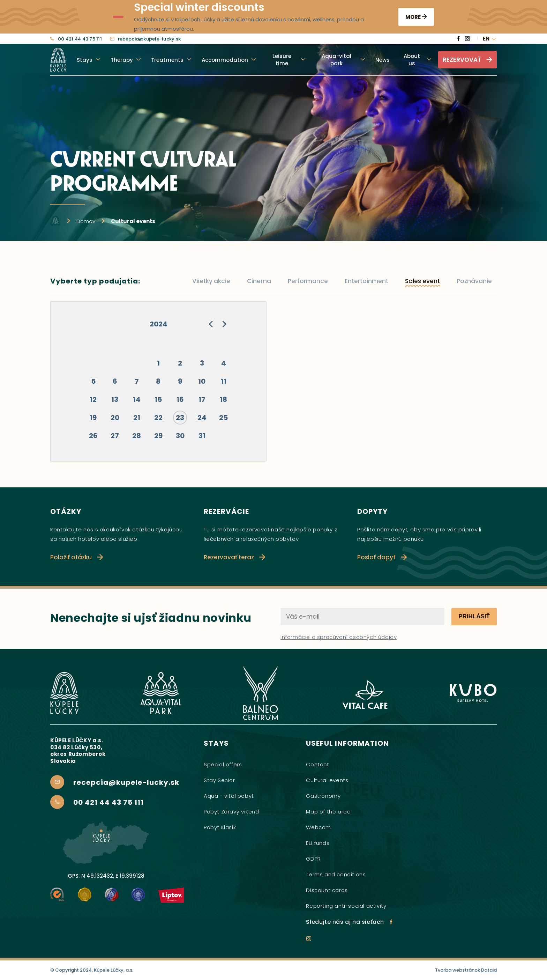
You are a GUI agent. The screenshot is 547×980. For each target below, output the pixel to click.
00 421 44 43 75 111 (76, 39)
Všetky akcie (211, 281)
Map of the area (328, 812)
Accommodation (225, 60)
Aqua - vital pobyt (229, 796)
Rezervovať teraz (234, 557)
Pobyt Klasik (220, 827)
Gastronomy (323, 796)
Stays (85, 60)
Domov (86, 221)
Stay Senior (219, 780)
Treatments (167, 60)
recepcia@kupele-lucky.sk (145, 39)
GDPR (313, 859)
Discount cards (327, 890)
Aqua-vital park (336, 60)
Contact (317, 764)
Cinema (259, 281)
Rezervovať (467, 60)
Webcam (319, 827)
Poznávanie (474, 281)
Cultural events (327, 780)
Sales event (422, 281)
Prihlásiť (474, 616)
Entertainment (366, 281)
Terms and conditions (336, 874)
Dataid (489, 970)
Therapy (122, 60)
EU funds (318, 843)
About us (412, 60)
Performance (308, 281)
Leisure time (282, 60)
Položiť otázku (77, 557)
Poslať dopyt (382, 557)
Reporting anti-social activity (346, 906)
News (383, 60)
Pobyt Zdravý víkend (231, 812)
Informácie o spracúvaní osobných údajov (339, 637)
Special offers (223, 764)
